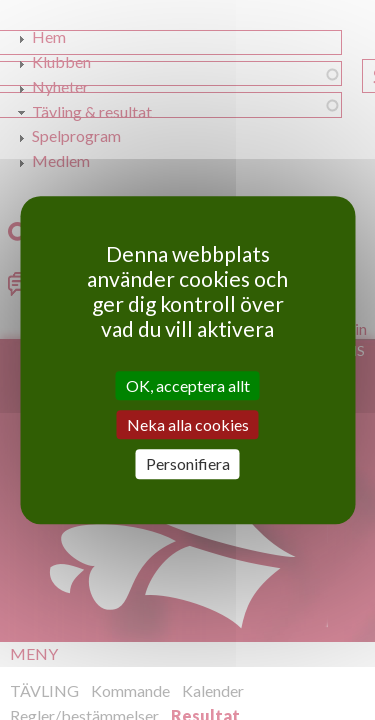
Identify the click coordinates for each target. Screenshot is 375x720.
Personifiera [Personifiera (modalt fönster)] (188, 464)
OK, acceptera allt (188, 385)
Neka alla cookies (188, 424)
